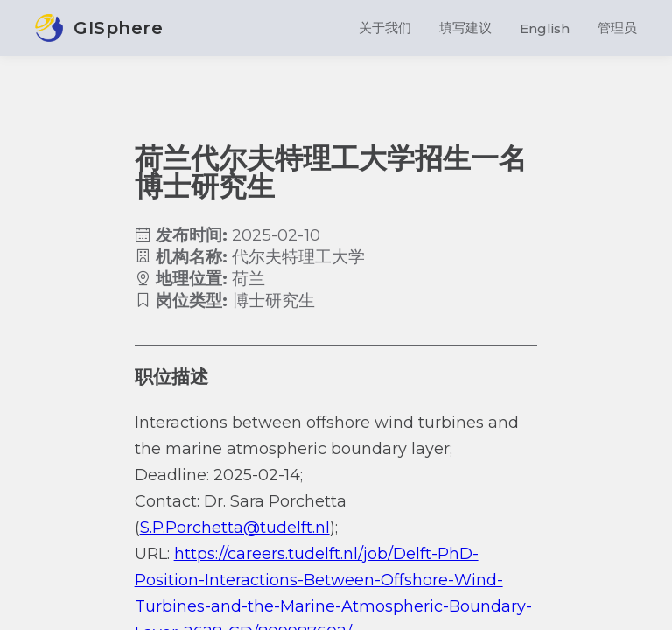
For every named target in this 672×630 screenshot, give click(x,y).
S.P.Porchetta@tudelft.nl (235, 528)
